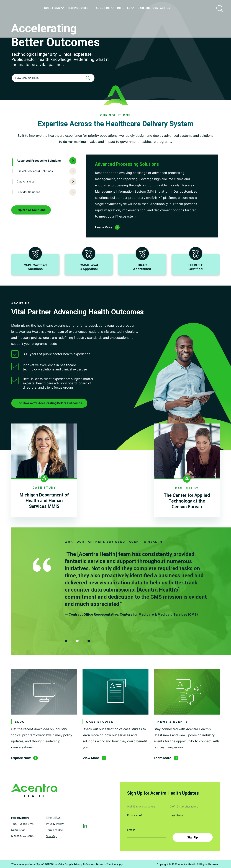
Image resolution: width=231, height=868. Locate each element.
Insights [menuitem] (126, 8)
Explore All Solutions (31, 210)
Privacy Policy (55, 824)
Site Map (52, 836)
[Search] (89, 78)
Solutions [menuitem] (55, 8)
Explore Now (21, 761)
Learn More (163, 761)
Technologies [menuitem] (80, 8)
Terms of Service (106, 863)
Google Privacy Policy (77, 863)
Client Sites (53, 817)
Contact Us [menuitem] (161, 8)
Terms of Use (54, 830)
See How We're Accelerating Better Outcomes (49, 403)
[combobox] (53, 78)
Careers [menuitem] (144, 8)
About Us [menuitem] (105, 8)
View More (91, 761)
